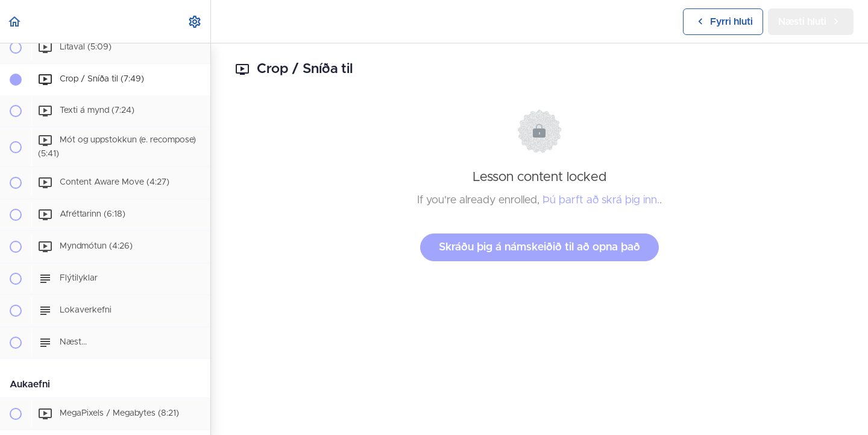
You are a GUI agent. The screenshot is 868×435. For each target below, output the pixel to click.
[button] (15, 21)
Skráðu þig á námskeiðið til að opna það (539, 247)
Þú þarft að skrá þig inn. (601, 200)
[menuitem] (195, 21)
